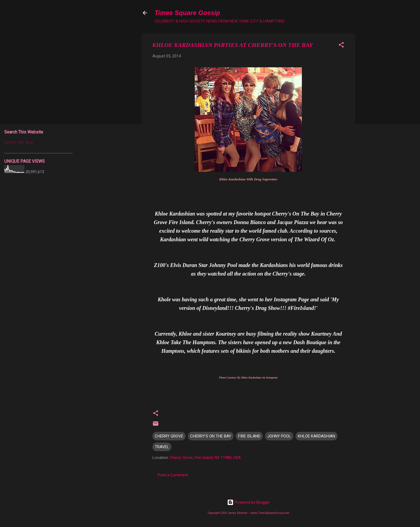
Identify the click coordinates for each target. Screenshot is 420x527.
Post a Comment (173, 475)
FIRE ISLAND (249, 436)
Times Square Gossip (187, 13)
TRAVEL (162, 447)
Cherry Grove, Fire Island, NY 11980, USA (205, 458)
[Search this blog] (38, 142)
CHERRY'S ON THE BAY (211, 436)
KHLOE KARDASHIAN (316, 436)
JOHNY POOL (279, 436)
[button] (341, 46)
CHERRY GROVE (169, 436)
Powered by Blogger (248, 502)
